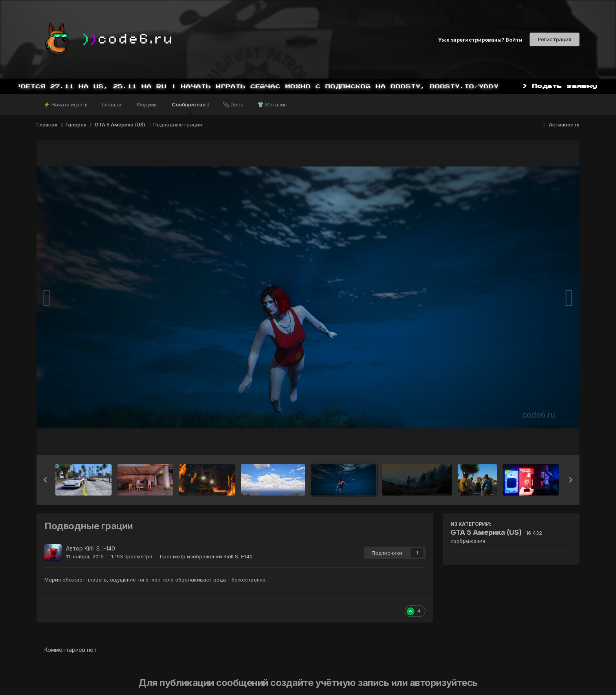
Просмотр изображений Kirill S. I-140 (206, 556)
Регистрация (555, 39)
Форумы (147, 104)
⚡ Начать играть (66, 104)
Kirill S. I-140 (100, 548)
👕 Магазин (272, 104)
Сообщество (190, 108)
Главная (112, 104)
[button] (45, 480)
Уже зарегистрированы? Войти (480, 39)
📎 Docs (233, 104)
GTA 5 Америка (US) (486, 532)
